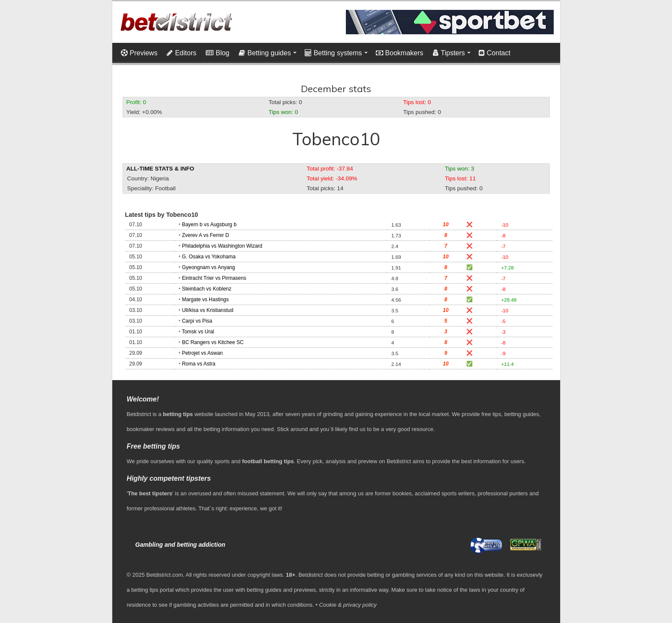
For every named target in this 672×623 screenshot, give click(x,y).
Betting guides (265, 53)
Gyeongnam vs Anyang (208, 267)
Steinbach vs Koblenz (206, 289)
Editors (181, 53)
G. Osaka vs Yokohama (208, 257)
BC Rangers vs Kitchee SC (213, 342)
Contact (495, 53)
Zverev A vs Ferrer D (205, 235)
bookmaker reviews (151, 429)
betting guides (522, 414)
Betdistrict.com (164, 575)
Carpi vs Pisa (197, 321)
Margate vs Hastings (205, 300)
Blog (217, 53)
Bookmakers (400, 53)
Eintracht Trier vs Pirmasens (214, 278)
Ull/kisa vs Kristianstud (207, 310)
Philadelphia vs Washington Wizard (222, 246)
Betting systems (333, 53)
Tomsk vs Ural (198, 332)
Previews (139, 53)
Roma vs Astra (198, 364)
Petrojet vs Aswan (202, 353)
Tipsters (449, 53)
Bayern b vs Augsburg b (209, 225)
